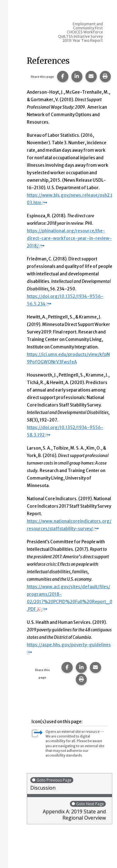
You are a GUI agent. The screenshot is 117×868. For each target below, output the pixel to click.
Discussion (70, 784)
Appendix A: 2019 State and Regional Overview (68, 811)
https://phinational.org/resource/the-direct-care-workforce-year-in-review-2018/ (69, 238)
